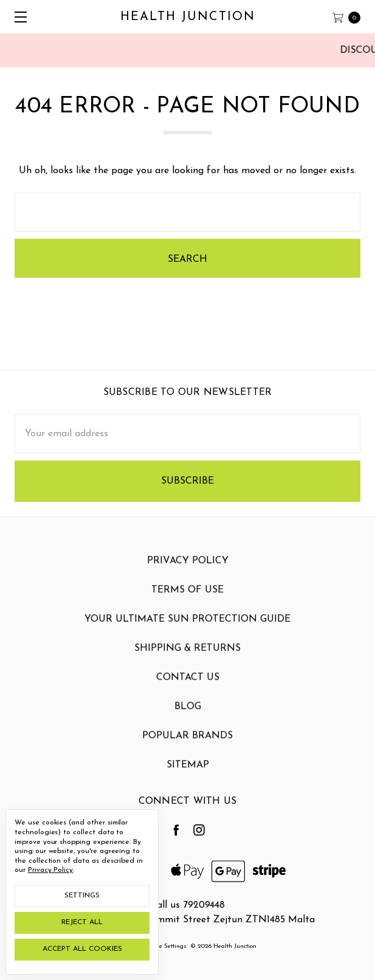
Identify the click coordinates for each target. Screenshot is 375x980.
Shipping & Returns (187, 660)
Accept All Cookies (82, 949)
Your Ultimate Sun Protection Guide (187, 631)
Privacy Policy (188, 573)
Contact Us (188, 690)
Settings (82, 896)
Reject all (82, 922)
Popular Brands (187, 748)
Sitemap (188, 777)
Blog (188, 719)
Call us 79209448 (187, 905)
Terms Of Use (187, 602)
